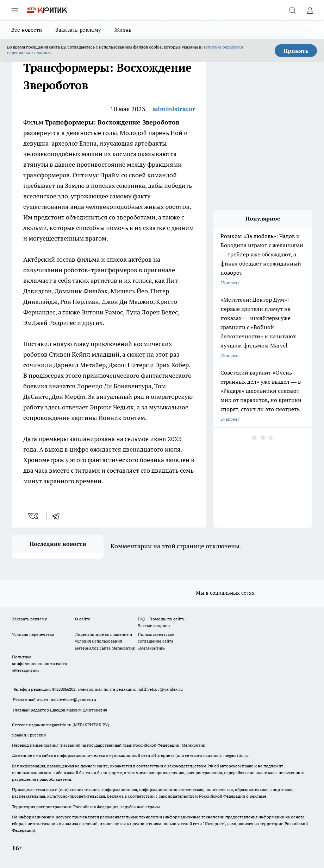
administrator (174, 109)
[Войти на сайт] (310, 10)
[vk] (34, 516)
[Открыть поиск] (292, 10)
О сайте (83, 619)
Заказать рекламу (78, 30)
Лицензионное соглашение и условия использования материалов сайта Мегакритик (105, 641)
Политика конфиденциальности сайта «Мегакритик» (39, 663)
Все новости (27, 30)
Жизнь (123, 30)
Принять (296, 51)
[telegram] (58, 516)
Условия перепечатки (33, 634)
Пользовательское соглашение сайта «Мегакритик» (156, 641)
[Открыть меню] (15, 10)
